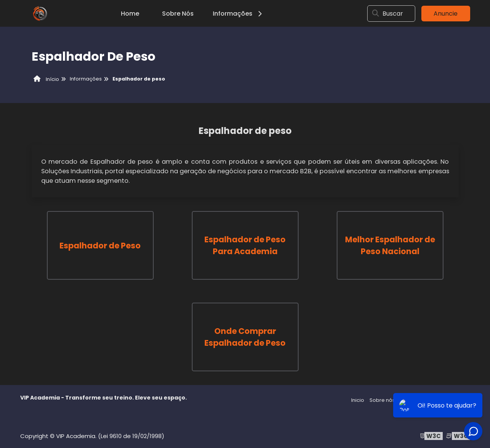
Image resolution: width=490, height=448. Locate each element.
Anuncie (446, 14)
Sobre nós (382, 400)
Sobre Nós (178, 14)
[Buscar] (376, 13)
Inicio (358, 400)
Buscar (393, 14)
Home (130, 14)
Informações (239, 14)
